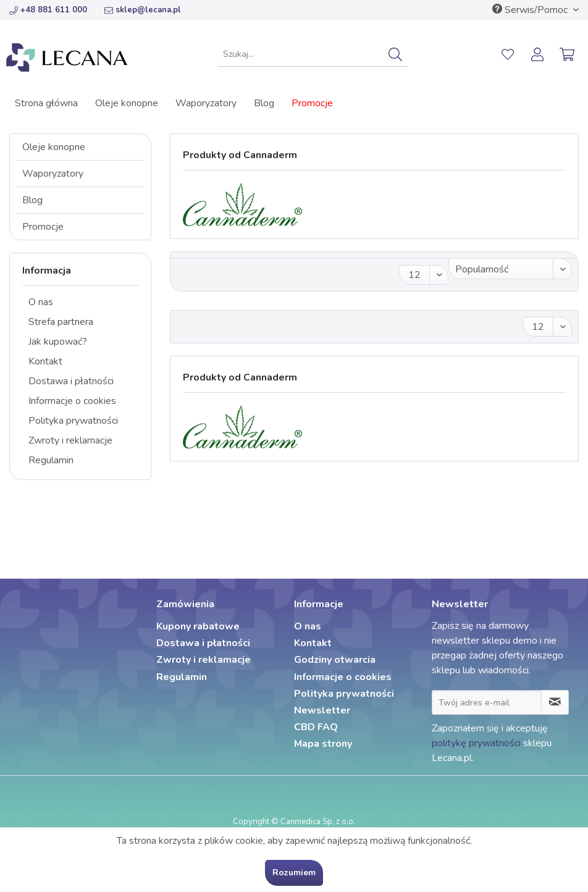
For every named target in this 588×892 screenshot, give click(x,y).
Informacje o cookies (72, 401)
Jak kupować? (58, 342)
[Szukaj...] (313, 54)
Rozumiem (294, 873)
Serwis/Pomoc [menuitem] (531, 10)
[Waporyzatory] (206, 103)
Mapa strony (323, 744)
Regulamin (51, 460)
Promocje (43, 227)
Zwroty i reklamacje (70, 440)
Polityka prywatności (73, 421)
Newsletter (322, 710)
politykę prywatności (476, 743)
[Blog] (264, 103)
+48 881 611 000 (48, 10)
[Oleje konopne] (127, 103)
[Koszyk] (568, 54)
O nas (41, 302)
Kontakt (45, 361)
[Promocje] (312, 103)
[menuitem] (313, 54)
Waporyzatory (53, 174)
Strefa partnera (61, 322)
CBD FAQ (316, 727)
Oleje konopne (54, 147)
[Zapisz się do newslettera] (555, 702)
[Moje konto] (538, 54)
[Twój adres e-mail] (487, 702)
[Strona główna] (46, 103)
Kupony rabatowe (198, 626)
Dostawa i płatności (71, 381)
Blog (32, 200)
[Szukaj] (395, 54)
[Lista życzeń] (508, 54)
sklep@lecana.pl (143, 10)
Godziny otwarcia (335, 660)
